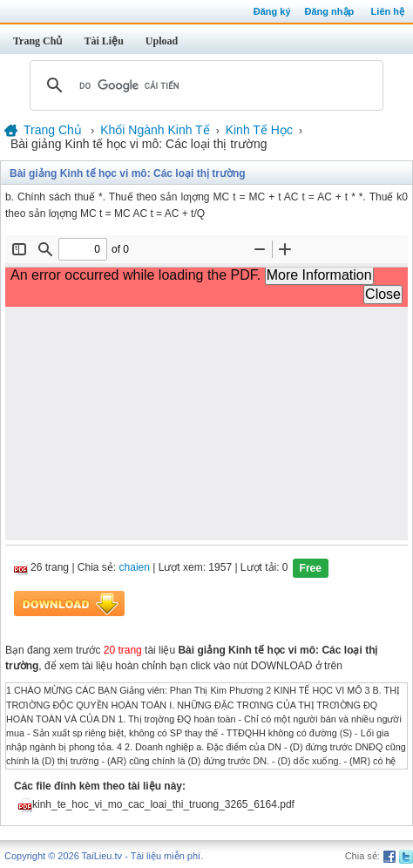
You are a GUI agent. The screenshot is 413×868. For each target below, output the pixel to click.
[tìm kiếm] (204, 85)
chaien (135, 568)
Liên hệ (388, 11)
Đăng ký (272, 11)
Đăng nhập (330, 11)
